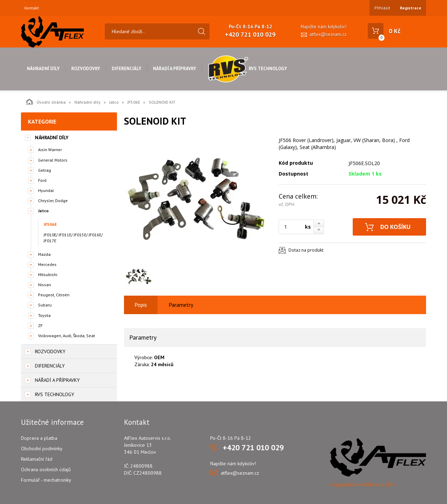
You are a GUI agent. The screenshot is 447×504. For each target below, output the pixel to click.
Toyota (44, 315)
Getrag (45, 170)
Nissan (45, 285)
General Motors (53, 160)
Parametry (181, 305)
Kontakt (32, 8)
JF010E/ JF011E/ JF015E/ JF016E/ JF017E (73, 238)
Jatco (114, 102)
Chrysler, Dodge (53, 201)
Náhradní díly (43, 69)
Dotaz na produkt (306, 250)
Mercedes (47, 264)
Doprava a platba (39, 438)
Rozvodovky (86, 69)
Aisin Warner (50, 150)
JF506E (134, 102)
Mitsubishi (48, 275)
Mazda (44, 254)
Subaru (45, 305)
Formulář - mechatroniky (46, 480)
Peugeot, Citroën (54, 295)
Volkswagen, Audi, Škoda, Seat (67, 336)
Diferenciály (127, 69)
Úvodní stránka (46, 102)
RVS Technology (247, 69)
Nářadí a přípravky (175, 69)
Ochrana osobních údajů (46, 469)
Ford (42, 180)
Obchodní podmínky (42, 449)
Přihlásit (382, 8)
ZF (40, 325)
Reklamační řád (37, 459)
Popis (141, 305)
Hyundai (46, 190)
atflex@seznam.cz (328, 34)
